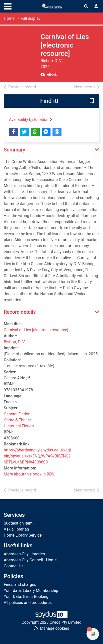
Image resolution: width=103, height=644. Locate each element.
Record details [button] (20, 312)
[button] (92, 101)
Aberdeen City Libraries (24, 554)
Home (9, 18)
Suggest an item (18, 523)
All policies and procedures (28, 603)
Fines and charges (20, 585)
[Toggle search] (86, 7)
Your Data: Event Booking (26, 597)
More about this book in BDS (29, 474)
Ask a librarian (16, 529)
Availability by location (30, 120)
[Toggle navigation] (8, 6)
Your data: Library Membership (31, 591)
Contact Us (14, 566)
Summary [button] (14, 150)
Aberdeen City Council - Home (30, 560)
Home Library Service (23, 535)
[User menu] (96, 7)
